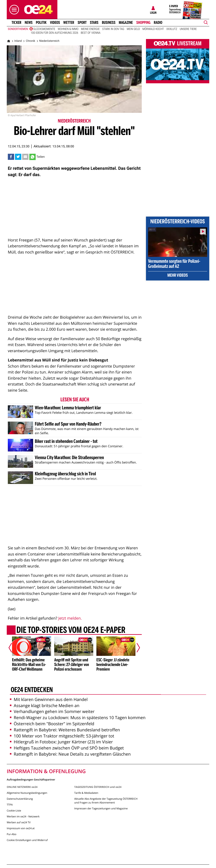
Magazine (126, 23)
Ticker (16, 23)
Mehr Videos (178, 276)
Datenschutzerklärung (20, 799)
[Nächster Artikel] (135, 648)
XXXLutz (172, 29)
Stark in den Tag (113, 29)
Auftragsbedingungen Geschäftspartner (31, 779)
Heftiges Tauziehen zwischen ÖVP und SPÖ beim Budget (67, 748)
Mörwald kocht (153, 29)
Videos (55, 23)
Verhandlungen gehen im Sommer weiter (52, 711)
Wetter (69, 23)
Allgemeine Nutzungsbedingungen (27, 793)
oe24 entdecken (32, 690)
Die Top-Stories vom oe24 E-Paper (71, 631)
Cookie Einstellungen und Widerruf (27, 840)
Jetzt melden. (70, 618)
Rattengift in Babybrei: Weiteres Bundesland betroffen (65, 730)
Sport (82, 23)
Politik (41, 23)
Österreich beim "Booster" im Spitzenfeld (52, 724)
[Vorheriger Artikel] (13, 648)
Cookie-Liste (14, 811)
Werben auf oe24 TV (19, 822)
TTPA (10, 805)
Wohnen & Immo (68, 29)
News (29, 23)
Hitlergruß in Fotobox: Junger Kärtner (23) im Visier (61, 742)
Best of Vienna (91, 33)
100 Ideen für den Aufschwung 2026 (55, 33)
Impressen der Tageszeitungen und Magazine (101, 808)
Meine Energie (90, 29)
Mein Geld (133, 29)
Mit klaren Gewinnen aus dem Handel (49, 699)
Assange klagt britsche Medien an (45, 706)
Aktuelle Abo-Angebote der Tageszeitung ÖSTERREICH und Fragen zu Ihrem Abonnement (106, 801)
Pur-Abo (12, 834)
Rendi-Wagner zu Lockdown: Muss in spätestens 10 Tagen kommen (78, 718)
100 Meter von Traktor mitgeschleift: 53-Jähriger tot (62, 736)
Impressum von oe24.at (21, 828)
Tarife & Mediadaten (86, 793)
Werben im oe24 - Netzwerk (23, 816)
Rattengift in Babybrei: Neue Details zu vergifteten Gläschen (70, 754)
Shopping (143, 23)
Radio (158, 23)
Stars (94, 23)
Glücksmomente (44, 29)
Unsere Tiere (188, 29)
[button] (13, 10)
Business (109, 23)
